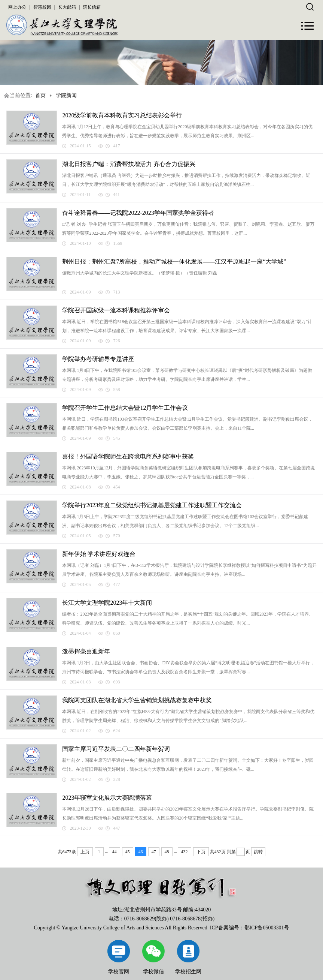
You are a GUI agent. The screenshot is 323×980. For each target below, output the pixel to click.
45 (128, 852)
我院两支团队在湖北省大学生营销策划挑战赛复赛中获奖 (137, 700)
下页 (201, 852)
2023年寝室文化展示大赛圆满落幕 (107, 798)
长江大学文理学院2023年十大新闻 (107, 603)
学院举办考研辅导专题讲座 (98, 359)
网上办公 (17, 7)
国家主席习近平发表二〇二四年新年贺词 (116, 749)
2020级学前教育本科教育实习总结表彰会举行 (122, 115)
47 (154, 852)
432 (185, 852)
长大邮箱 (67, 7)
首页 (40, 95)
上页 (85, 852)
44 (115, 852)
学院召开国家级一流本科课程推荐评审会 (116, 310)
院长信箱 (92, 7)
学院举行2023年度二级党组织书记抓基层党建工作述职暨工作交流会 (152, 505)
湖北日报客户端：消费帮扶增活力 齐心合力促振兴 (129, 164)
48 (167, 852)
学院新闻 (66, 95)
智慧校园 (42, 7)
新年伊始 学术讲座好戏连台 (99, 554)
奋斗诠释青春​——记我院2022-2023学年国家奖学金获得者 (138, 213)
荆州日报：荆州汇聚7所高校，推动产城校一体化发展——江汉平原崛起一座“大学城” (174, 261)
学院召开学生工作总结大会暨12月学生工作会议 (125, 408)
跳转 (258, 852)
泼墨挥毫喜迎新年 (86, 651)
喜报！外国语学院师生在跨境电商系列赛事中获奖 (128, 456)
